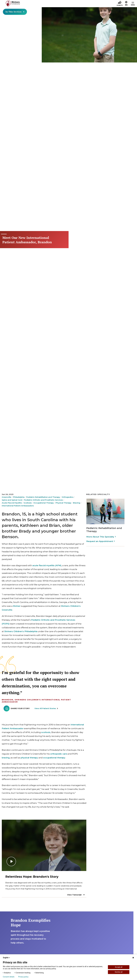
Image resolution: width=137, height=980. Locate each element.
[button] (126, 3)
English (7, 958)
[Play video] (44, 845)
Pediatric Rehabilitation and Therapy (43, 497)
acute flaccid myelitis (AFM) (47, 565)
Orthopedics (68, 497)
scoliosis (46, 732)
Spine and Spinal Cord (12, 500)
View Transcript (74, 895)
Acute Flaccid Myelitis (12, 503)
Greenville (6, 497)
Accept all (119, 967)
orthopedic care (59, 754)
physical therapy (29, 758)
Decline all (119, 972)
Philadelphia (19, 497)
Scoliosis (28, 503)
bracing (6, 758)
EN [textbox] (126, 5)
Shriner (17, 606)
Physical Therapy (63, 503)
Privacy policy (23, 977)
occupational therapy (54, 758)
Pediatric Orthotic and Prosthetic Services (43, 500)
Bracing (77, 503)
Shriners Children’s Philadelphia (21, 631)
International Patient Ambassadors (18, 506)
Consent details (9, 977)
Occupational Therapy (44, 503)
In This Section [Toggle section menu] (16, 12)
